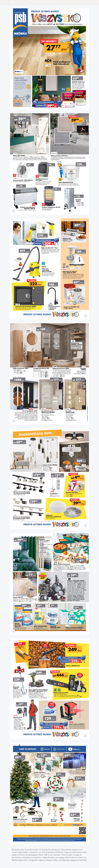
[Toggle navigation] (12, 3)
